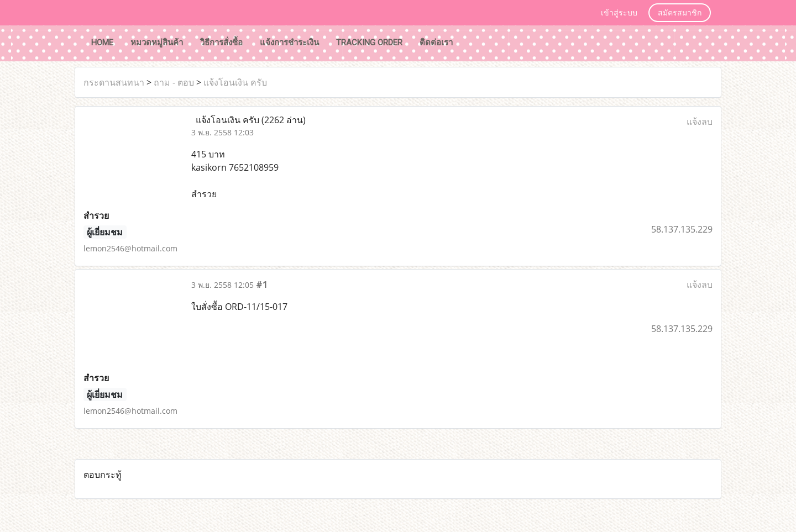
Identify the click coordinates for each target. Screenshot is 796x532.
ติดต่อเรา (436, 43)
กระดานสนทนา (114, 82)
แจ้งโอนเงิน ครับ (235, 82)
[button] (472, 44)
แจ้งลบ (700, 122)
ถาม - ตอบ (174, 82)
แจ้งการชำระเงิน (289, 43)
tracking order (369, 43)
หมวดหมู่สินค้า (157, 43)
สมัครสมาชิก (680, 14)
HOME (102, 43)
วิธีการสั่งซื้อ (221, 43)
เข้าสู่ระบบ (619, 14)
